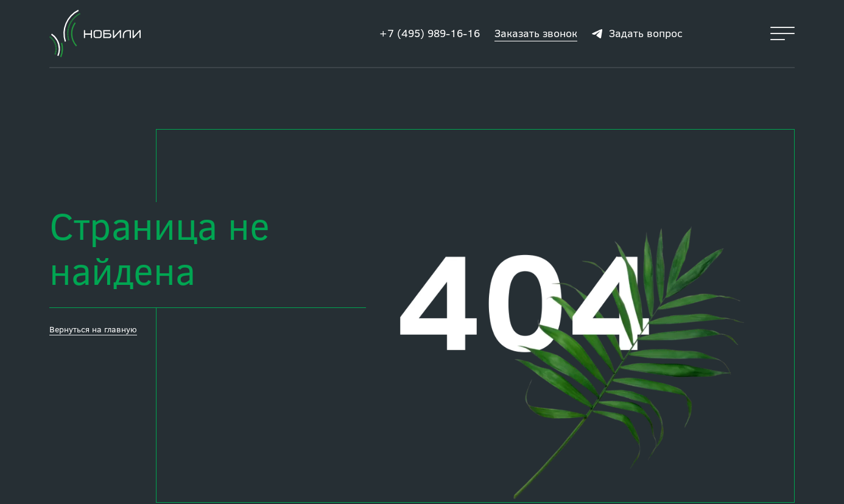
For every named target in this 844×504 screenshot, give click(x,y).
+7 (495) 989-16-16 (430, 33)
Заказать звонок (536, 33)
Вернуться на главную (93, 329)
